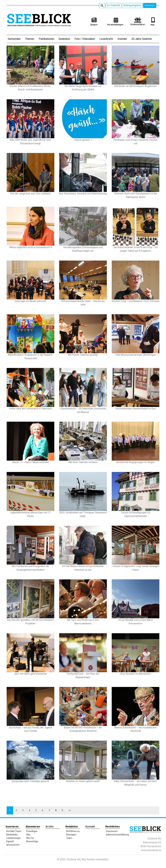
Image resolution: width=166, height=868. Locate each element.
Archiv (50, 827)
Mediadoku (12, 835)
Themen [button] (30, 39)
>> (67, 810)
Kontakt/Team (14, 831)
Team (69, 838)
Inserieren (150, 5)
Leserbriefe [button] (106, 39)
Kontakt (90, 827)
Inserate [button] (122, 39)
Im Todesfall (113, 5)
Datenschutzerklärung (117, 835)
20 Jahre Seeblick (142, 39)
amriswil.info (13, 845)
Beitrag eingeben (132, 5)
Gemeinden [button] (14, 39)
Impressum (112, 831)
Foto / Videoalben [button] (85, 39)
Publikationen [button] (46, 39)
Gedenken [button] (64, 39)
